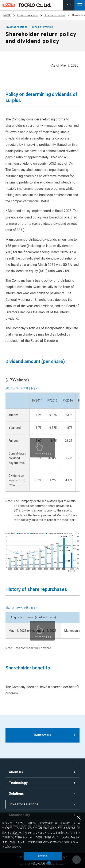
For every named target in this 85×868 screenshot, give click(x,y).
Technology (18, 783)
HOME (7, 15)
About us (16, 772)
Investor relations (28, 15)
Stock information (55, 15)
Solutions (16, 794)
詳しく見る (39, 863)
